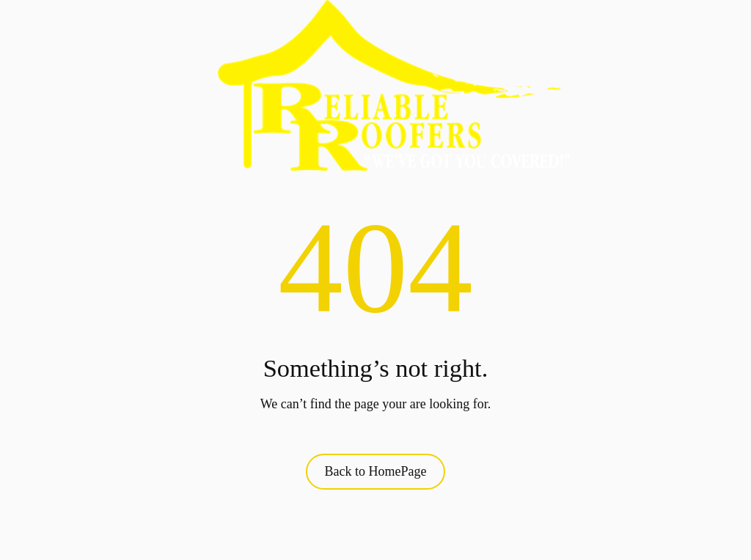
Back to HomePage (376, 471)
